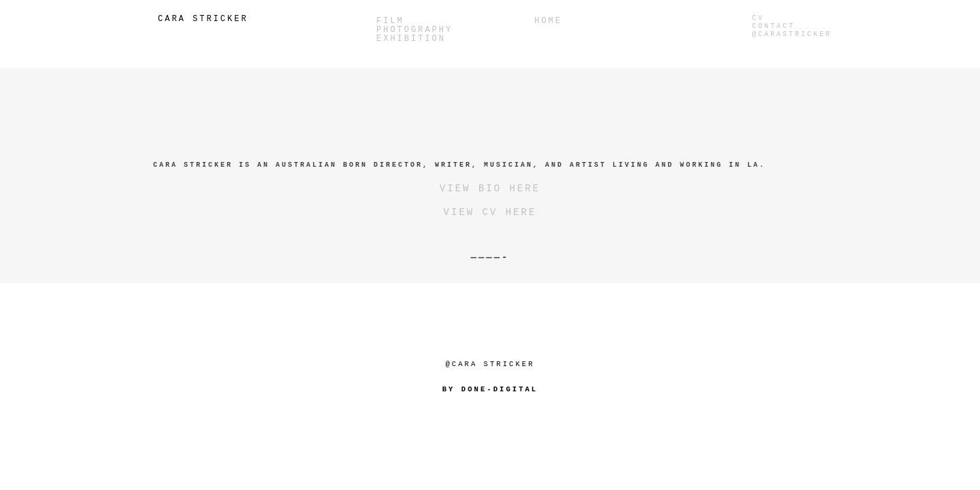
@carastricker (792, 34)
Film (390, 21)
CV (758, 18)
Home (548, 21)
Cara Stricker (203, 19)
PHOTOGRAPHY (414, 30)
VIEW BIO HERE (490, 189)
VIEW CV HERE (490, 212)
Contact (773, 26)
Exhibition (411, 39)
